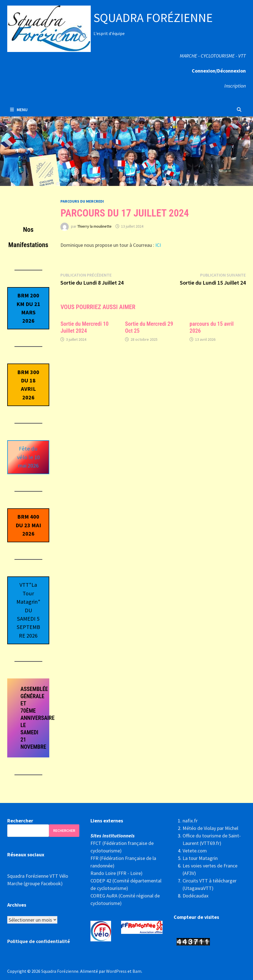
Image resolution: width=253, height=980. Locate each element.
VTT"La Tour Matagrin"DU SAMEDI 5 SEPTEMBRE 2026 (28, 610)
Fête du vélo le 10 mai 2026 (28, 457)
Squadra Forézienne (153, 18)
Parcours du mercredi (82, 201)
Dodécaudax (196, 896)
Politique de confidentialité (39, 941)
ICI (158, 245)
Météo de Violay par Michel (210, 828)
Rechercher (20, 821)
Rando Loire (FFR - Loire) (116, 873)
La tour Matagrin (200, 858)
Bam (137, 971)
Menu (19, 110)
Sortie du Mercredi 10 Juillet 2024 (84, 327)
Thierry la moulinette (94, 226)
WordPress (116, 971)
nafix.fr (190, 821)
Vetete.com (195, 851)
